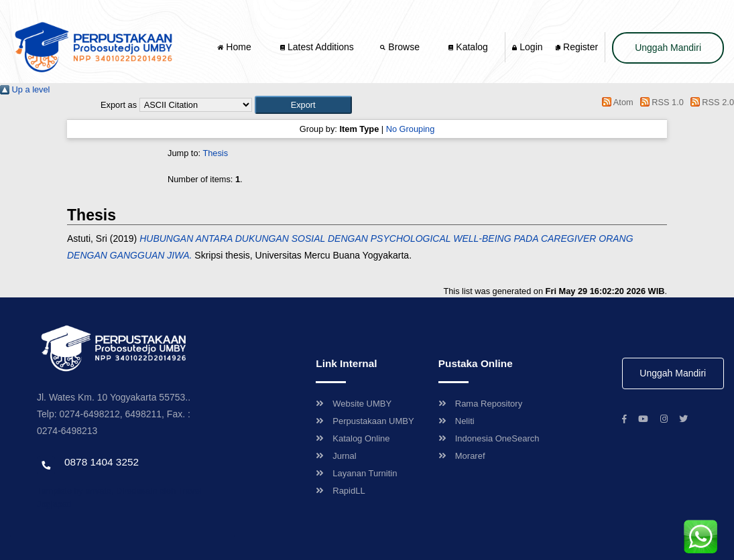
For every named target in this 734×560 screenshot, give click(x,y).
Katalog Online (353, 438)
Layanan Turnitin (356, 473)
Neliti (456, 421)
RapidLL (340, 491)
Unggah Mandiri (668, 48)
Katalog (468, 47)
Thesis (215, 153)
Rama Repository (480, 404)
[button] (303, 105)
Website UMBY (354, 404)
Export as (119, 105)
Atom (616, 102)
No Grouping (411, 129)
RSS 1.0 (660, 102)
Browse (401, 47)
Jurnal (336, 456)
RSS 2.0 (710, 102)
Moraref (462, 456)
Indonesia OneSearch (489, 438)
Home (235, 47)
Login (527, 47)
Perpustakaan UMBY (365, 421)
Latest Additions (317, 47)
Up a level (25, 89)
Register (577, 47)
